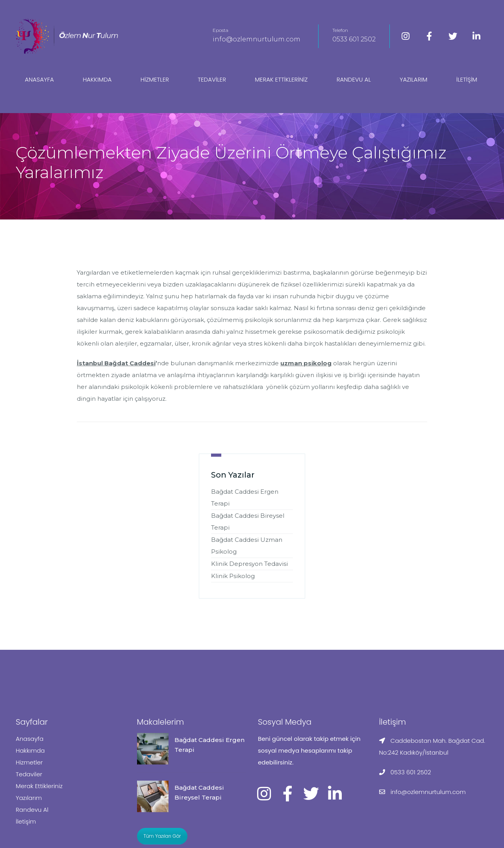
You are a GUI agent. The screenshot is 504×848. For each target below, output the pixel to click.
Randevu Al (354, 79)
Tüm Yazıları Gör (162, 836)
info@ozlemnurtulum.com (257, 39)
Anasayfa (39, 79)
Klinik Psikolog (233, 576)
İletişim (467, 79)
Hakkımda (97, 79)
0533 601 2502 (354, 39)
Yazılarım (414, 79)
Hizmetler (155, 79)
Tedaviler (212, 79)
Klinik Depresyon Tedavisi (249, 564)
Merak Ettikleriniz (281, 79)
